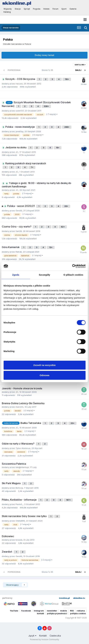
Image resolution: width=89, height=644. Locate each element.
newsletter (52, 611)
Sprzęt (27, 9)
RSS (72, 611)
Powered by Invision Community (45, 639)
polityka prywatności (57, 613)
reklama (81, 611)
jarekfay (19, 131)
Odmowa (44, 375)
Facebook (26, 611)
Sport (64, 9)
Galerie (73, 9)
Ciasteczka (55, 636)
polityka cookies (78, 613)
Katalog (7, 12)
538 (46, 106)
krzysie (19, 540)
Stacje (18, 9)
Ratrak (19, 252)
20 (72, 423)
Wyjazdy (8, 9)
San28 (19, 231)
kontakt (40, 613)
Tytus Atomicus (23, 448)
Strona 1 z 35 (48, 70)
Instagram (39, 611)
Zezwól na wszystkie (45, 365)
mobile (64, 611)
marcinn (20, 407)
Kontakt (43, 636)
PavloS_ (19, 504)
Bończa (19, 488)
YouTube (14, 611)
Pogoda (37, 9)
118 (67, 79)
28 (66, 206)
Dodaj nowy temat (44, 55)
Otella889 (20, 521)
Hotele (46, 9)
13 (51, 247)
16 (58, 148)
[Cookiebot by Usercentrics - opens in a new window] (72, 266)
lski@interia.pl (22, 467)
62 (63, 227)
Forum (55, 9)
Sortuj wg (80, 65)
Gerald (19, 211)
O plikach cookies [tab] (73, 275)
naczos (19, 84)
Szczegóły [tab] (44, 275)
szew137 (20, 111)
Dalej (78, 70)
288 (67, 127)
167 (68, 500)
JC (17, 152)
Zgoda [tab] (16, 275)
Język (32, 636)
